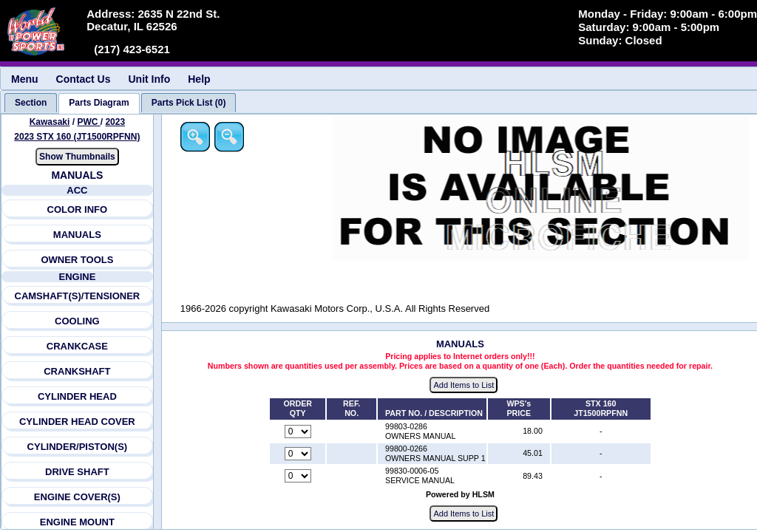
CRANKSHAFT (77, 371)
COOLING (77, 321)
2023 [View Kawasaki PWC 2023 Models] (115, 122)
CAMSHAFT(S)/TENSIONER (78, 296)
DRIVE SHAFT (77, 472)
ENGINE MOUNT (77, 522)
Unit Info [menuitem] (149, 79)
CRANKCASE (77, 346)
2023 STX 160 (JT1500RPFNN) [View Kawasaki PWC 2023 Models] (77, 137)
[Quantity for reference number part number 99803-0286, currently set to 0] (298, 432)
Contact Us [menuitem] (84, 79)
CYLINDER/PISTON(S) (78, 447)
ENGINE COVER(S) (77, 497)
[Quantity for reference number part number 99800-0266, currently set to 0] (298, 454)
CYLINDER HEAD (77, 396)
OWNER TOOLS (77, 260)
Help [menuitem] (199, 79)
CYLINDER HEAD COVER (77, 422)
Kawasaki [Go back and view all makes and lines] (50, 122)
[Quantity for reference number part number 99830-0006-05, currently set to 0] (298, 476)
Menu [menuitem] (25, 79)
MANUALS (77, 235)
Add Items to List (464, 385)
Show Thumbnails (77, 157)
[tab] (31, 103)
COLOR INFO (78, 209)
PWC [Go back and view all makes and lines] (88, 122)
